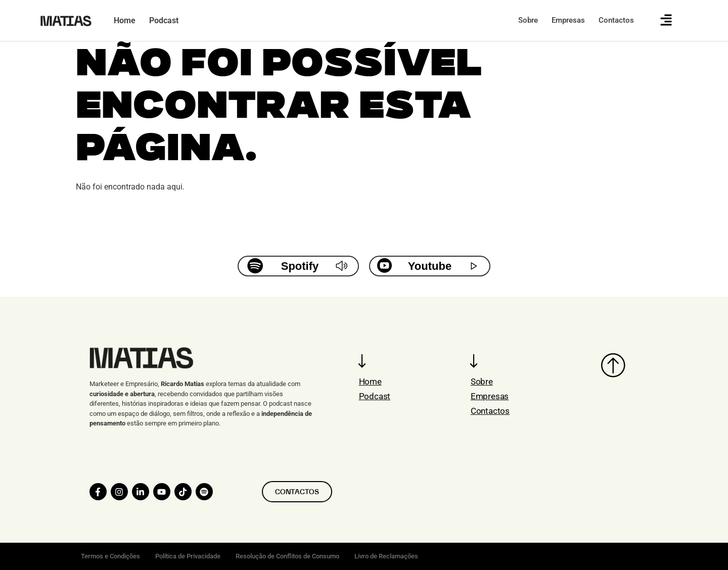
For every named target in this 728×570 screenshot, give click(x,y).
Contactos (490, 411)
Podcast (375, 396)
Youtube (430, 266)
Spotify (300, 266)
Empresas (490, 396)
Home (370, 382)
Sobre (482, 382)
